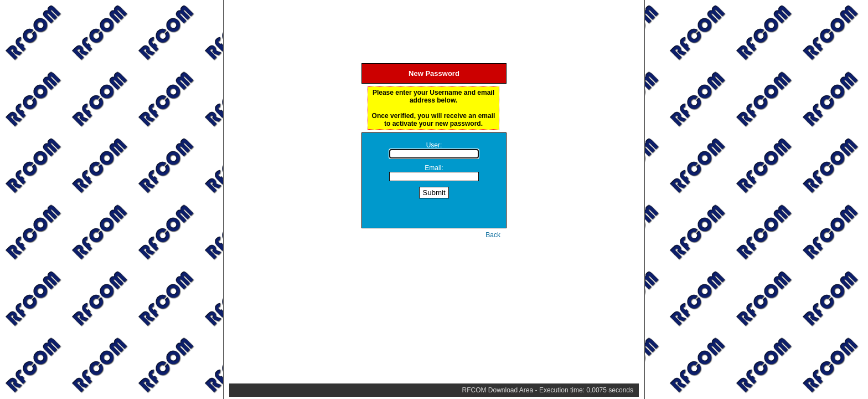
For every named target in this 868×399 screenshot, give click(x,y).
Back (493, 235)
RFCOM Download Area (498, 390)
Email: (434, 168)
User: (434, 145)
